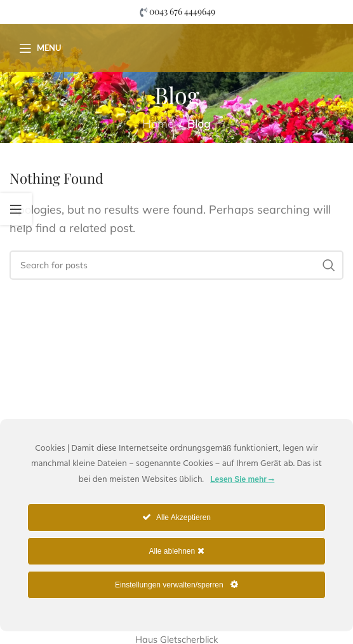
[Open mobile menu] (40, 48)
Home (158, 124)
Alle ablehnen (176, 551)
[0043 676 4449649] (143, 12)
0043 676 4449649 (182, 11)
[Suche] (176, 265)
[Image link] (86, 362)
